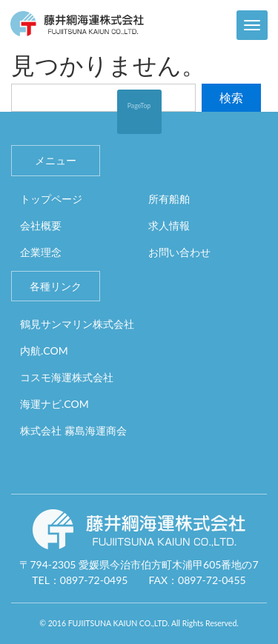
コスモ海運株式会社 (67, 377)
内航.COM (44, 350)
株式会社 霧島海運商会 (73, 430)
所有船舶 (169, 199)
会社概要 (41, 225)
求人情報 (169, 225)
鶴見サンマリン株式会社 (77, 324)
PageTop (139, 105)
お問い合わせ (179, 252)
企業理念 (41, 252)
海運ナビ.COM (54, 404)
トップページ (51, 199)
